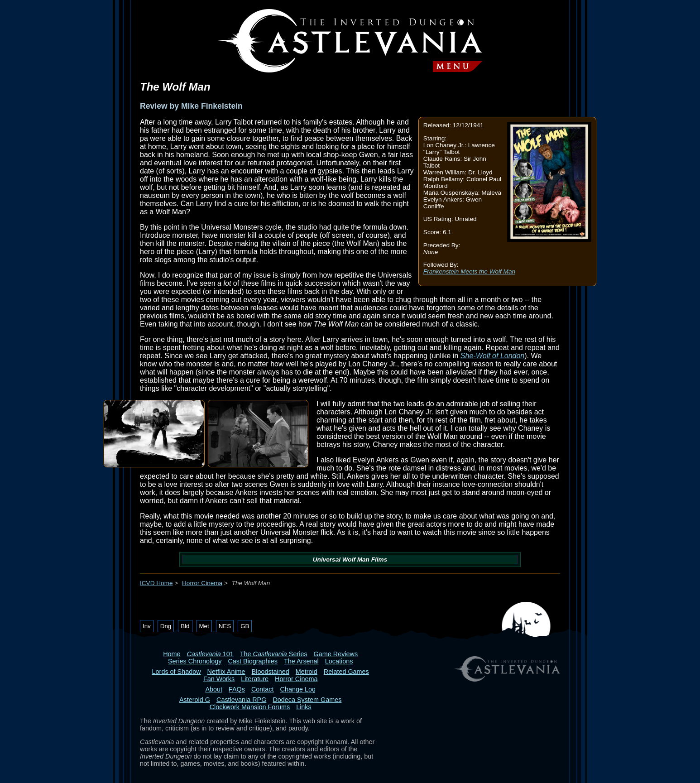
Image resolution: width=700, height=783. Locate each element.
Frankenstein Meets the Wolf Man (469, 271)
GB (245, 626)
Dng (166, 626)
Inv (147, 626)
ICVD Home (156, 583)
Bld (185, 626)
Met (204, 626)
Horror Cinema (202, 583)
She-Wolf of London (492, 356)
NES (225, 626)
